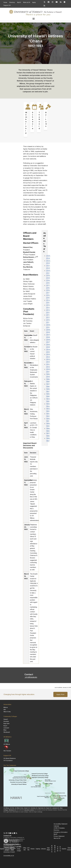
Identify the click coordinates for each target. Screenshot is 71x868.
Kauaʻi (5, 726)
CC (42, 808)
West (19, 808)
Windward (7, 732)
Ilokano (33, 849)
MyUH (55, 834)
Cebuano (43, 849)
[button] (36, 19)
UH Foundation (8, 760)
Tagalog (38, 849)
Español (64, 849)
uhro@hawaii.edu (31, 677)
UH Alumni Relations (10, 758)
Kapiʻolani (6, 723)
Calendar (56, 826)
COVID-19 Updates (59, 828)
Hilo (5, 709)
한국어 (60, 849)
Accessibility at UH (9, 856)
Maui (5, 730)
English (2, 849)
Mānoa (6, 707)
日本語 (58, 849)
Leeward (6, 728)
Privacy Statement (59, 836)
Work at (57, 838)
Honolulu (6, 721)
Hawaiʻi (6, 719)
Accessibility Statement (61, 824)
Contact (7, 836)
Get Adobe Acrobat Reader (11, 844)
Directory (56, 830)
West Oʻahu (7, 712)
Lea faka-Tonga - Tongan (19, 849)
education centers (29, 810)
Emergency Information (61, 832)
